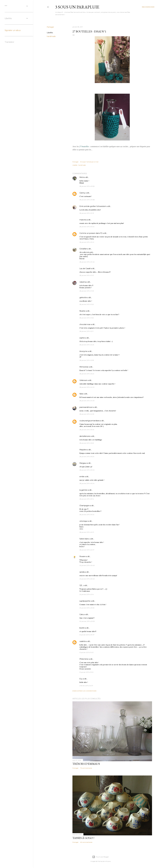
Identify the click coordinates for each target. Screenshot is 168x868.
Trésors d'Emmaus (86, 764)
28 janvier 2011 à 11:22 (87, 304)
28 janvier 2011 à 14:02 (87, 387)
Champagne (85, 506)
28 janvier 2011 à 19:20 (87, 515)
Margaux (83, 463)
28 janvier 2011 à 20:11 (87, 532)
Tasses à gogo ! (83, 838)
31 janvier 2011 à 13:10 (86, 672)
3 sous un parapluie (77, 7)
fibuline (82, 311)
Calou (82, 614)
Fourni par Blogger (101, 857)
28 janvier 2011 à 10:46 (87, 262)
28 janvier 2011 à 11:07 (87, 275)
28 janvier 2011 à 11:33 (87, 318)
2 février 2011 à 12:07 (86, 686)
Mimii (82, 177)
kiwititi (82, 628)
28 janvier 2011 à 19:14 (87, 499)
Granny (82, 193)
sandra (82, 572)
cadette (83, 641)
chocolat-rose (85, 324)
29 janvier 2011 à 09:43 (87, 565)
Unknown (83, 380)
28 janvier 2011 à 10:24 (87, 227)
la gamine (83, 490)
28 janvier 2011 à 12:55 (87, 360)
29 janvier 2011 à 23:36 (87, 608)
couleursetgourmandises (90, 421)
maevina (83, 220)
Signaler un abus (13, 30)
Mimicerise (84, 367)
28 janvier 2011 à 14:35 (87, 414)
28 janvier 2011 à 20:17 (87, 550)
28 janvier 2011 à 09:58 (87, 200)
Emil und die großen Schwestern (93, 206)
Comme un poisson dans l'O (91, 233)
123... (81, 585)
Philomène (84, 659)
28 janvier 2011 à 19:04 (87, 483)
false (81, 394)
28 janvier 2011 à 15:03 (87, 430)
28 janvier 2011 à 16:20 (87, 457)
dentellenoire (85, 436)
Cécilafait (83, 249)
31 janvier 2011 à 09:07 (87, 635)
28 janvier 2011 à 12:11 (86, 331)
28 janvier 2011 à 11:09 (87, 291)
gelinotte (83, 298)
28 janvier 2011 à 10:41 (87, 242)
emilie (82, 477)
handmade (51, 36)
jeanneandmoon (86, 407)
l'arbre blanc (84, 539)
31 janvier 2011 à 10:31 (86, 652)
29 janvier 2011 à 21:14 (87, 594)
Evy (81, 679)
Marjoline (83, 450)
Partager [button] (50, 27)
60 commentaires (86, 842)
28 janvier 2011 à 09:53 (87, 186)
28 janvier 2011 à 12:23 (87, 345)
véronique (84, 521)
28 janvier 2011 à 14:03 (87, 401)
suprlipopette (85, 601)
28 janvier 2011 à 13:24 (87, 374)
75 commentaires (86, 768)
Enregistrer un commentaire (84, 691)
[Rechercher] (148, 7)
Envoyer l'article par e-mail (89, 162)
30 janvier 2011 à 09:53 (87, 621)
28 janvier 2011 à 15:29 (87, 443)
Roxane (83, 556)
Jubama (83, 282)
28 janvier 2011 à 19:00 (87, 470)
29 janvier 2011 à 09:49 (87, 579)
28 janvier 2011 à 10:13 (87, 213)
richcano (108, 861)
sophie (82, 338)
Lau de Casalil (85, 269)
